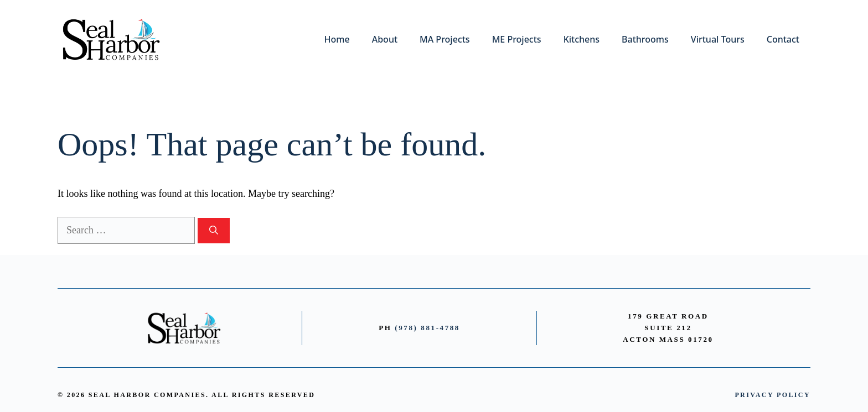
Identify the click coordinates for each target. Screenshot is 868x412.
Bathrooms (645, 39)
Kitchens (582, 39)
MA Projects (445, 39)
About (385, 39)
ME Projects (517, 39)
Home (337, 39)
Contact (783, 39)
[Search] (214, 231)
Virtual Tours (718, 39)
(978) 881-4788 (427, 328)
